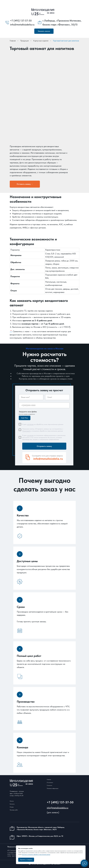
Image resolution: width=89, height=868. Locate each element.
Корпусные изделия (41, 41)
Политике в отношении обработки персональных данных (36, 854)
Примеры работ (14, 810)
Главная (13, 41)
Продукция (24, 41)
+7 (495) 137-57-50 (60, 802)
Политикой (26, 431)
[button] (44, 31)
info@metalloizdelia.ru (58, 808)
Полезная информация (53, 788)
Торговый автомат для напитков (66, 41)
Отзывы (12, 807)
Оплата (12, 801)
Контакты (12, 804)
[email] (57, 397)
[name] (31, 397)
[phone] (44, 405)
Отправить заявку (44, 446)
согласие (30, 424)
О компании (50, 782)
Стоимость (49, 785)
